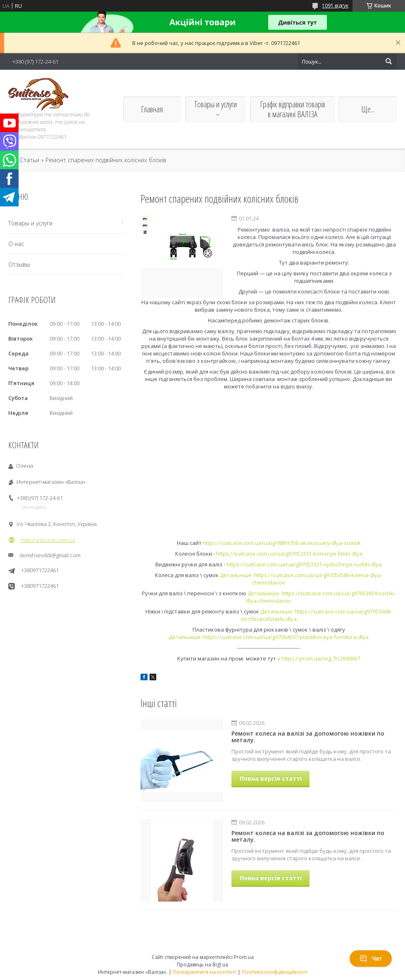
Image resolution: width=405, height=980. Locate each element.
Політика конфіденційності (275, 972)
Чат (371, 959)
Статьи (30, 160)
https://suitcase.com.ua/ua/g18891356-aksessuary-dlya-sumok (282, 543)
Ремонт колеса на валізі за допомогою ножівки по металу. (308, 737)
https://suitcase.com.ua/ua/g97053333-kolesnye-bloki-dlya (289, 554)
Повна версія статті (271, 778)
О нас (16, 244)
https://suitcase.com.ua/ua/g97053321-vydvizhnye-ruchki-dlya (304, 564)
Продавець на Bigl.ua (202, 965)
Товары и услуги (216, 104)
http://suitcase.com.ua (48, 540)
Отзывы (19, 264)
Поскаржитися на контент (205, 972)
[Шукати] (388, 62)
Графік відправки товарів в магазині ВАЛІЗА (293, 109)
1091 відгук (335, 6)
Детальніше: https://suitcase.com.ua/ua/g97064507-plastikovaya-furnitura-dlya (269, 637)
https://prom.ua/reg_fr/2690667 (321, 658)
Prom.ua (244, 957)
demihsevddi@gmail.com (50, 555)
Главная (152, 109)
